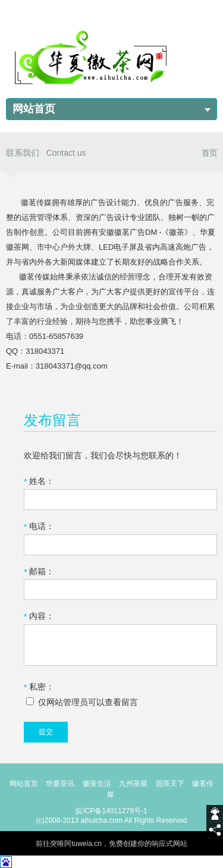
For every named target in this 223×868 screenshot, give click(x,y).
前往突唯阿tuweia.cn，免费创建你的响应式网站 (111, 844)
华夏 (53, 784)
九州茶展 (133, 784)
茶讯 (67, 784)
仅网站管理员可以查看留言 (82, 702)
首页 (209, 153)
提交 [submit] (46, 732)
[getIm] (215, 813)
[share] (215, 830)
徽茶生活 (97, 784)
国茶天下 (170, 784)
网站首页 (34, 109)
